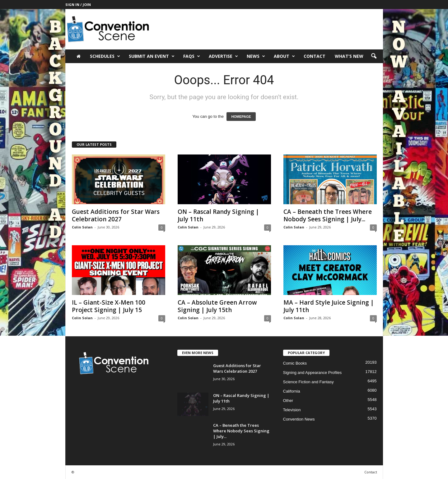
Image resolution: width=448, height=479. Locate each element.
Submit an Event (152, 56)
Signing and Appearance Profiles (313, 373)
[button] (374, 56)
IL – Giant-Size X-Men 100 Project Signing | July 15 (109, 306)
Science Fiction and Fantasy (308, 382)
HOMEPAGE (241, 117)
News (256, 56)
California (292, 391)
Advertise (223, 56)
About (284, 56)
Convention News (299, 419)
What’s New (349, 56)
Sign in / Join (78, 5)
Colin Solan (82, 227)
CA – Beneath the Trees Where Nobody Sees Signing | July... (328, 215)
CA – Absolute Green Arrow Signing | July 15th (217, 306)
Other (288, 401)
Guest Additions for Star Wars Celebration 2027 (116, 215)
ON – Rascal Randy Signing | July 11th (218, 215)
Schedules (105, 56)
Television (292, 410)
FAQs (192, 56)
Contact (315, 56)
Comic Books (295, 363)
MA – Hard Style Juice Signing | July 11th (329, 306)
